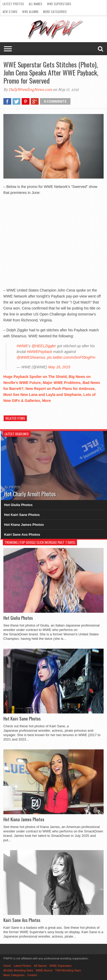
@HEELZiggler (44, 346)
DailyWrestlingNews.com (30, 90)
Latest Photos (13, 4)
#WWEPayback (40, 352)
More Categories (55, 12)
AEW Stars (10, 12)
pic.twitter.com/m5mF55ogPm (71, 357)
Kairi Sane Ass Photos (22, 535)
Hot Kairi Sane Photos (22, 515)
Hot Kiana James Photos (24, 525)
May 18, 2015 (59, 367)
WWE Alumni (30, 12)
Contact (32, 975)
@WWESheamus (31, 357)
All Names (35, 4)
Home (7, 966)
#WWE (22, 346)
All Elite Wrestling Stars (18, 970)
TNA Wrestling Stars (68, 970)
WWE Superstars (59, 4)
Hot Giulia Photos (18, 505)
